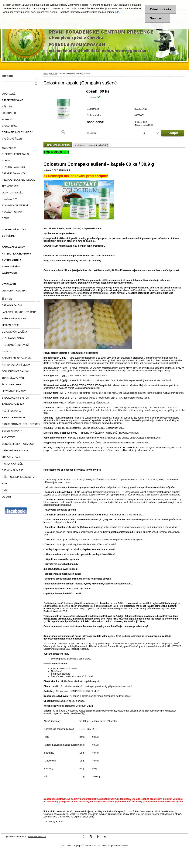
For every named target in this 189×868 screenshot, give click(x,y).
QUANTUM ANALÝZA (13, 193)
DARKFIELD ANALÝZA (14, 173)
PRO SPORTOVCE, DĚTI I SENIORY (21, 424)
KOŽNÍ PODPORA (11, 411)
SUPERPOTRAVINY (12, 431)
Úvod (46, 73)
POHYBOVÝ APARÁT (13, 404)
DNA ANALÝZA (10, 199)
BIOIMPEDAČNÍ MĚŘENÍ (15, 205)
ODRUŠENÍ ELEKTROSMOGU (18, 444)
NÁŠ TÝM (7, 107)
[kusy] (149, 133)
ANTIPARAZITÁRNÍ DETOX (16, 365)
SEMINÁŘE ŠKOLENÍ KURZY (17, 132)
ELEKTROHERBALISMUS (15, 154)
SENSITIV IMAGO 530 (13, 167)
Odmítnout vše (160, 9)
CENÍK (5, 218)
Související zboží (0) (98, 145)
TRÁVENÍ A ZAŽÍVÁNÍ (13, 378)
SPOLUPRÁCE (10, 126)
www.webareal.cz (37, 837)
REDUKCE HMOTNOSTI (15, 418)
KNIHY (5, 484)
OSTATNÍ (7, 497)
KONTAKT (7, 120)
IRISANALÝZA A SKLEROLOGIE (19, 180)
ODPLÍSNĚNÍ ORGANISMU (16, 371)
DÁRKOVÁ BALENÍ (12, 305)
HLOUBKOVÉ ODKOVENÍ (15, 345)
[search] (36, 84)
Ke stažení (79, 145)
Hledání (7, 76)
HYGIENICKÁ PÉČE (12, 464)
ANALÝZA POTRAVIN (13, 212)
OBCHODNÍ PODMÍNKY (14, 291)
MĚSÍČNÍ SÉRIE (10, 325)
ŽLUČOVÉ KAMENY (12, 385)
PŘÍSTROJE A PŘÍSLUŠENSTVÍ (18, 477)
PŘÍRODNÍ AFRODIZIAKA (15, 451)
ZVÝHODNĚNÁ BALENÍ (14, 319)
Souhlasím (158, 18)
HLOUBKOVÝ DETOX (13, 338)
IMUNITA (6, 352)
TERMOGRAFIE (10, 186)
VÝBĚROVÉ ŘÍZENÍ (12, 139)
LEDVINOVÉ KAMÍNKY (14, 391)
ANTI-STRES (9, 437)
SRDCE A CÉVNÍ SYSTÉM (16, 398)
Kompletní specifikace (58, 145)
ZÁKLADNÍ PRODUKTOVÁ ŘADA (19, 312)
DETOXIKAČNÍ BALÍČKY (15, 332)
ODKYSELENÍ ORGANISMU (16, 358)
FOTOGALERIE (10, 113)
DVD (4, 490)
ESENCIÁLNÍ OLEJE (13, 470)
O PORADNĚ (9, 94)
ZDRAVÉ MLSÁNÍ (11, 457)
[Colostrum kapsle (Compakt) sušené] (63, 113)
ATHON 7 (7, 161)
